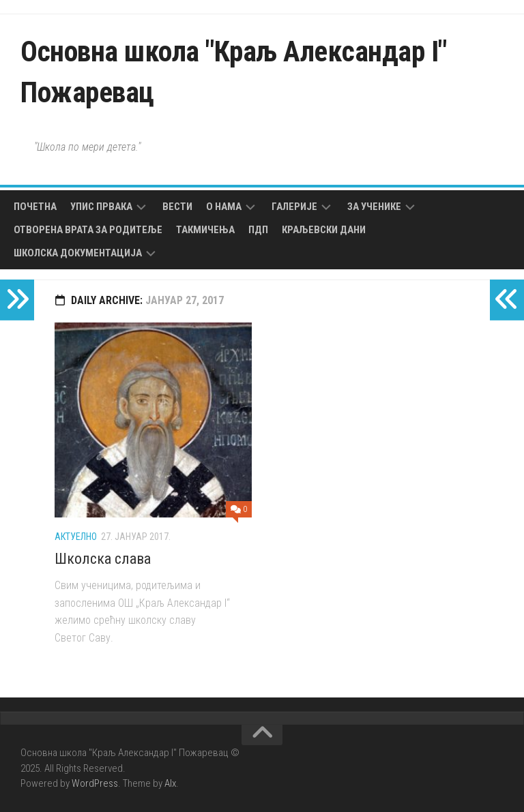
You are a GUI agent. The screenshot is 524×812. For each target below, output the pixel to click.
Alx (170, 783)
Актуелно (76, 537)
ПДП (258, 230)
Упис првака (101, 207)
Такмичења (205, 230)
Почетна (35, 207)
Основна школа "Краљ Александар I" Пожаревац (234, 72)
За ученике (374, 207)
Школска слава (103, 559)
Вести (177, 207)
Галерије (294, 207)
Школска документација (78, 253)
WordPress (95, 783)
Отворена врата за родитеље (88, 230)
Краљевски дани (324, 230)
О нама (224, 207)
